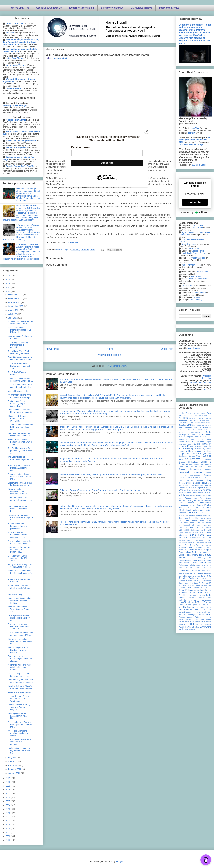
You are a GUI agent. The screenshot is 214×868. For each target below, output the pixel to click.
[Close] (147, 131)
